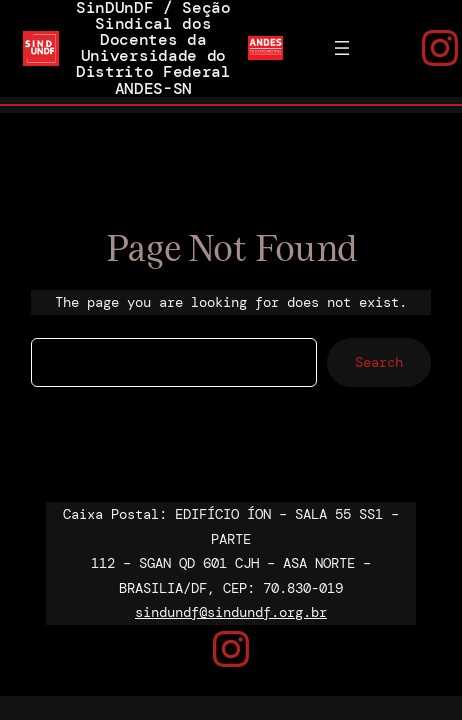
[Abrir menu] (342, 48)
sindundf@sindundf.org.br (231, 612)
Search (379, 362)
